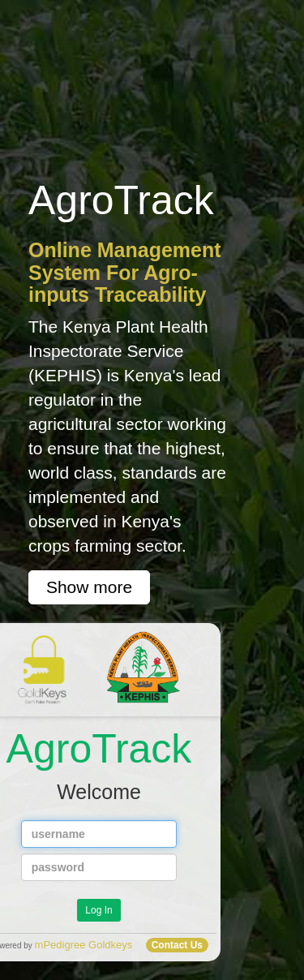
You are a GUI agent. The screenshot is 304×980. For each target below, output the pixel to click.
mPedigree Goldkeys (84, 945)
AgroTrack (99, 737)
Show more (89, 587)
